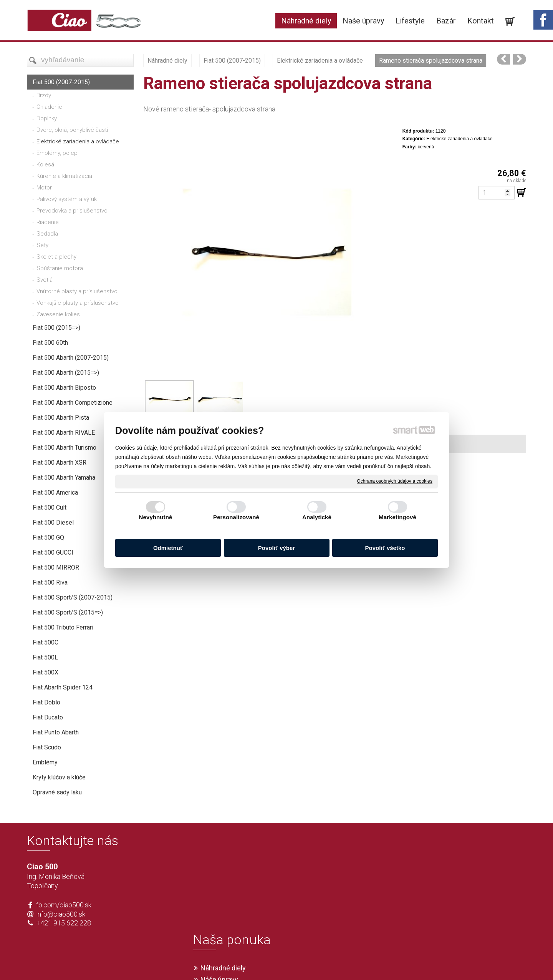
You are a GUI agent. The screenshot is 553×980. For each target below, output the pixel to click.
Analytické (317, 517)
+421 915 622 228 (64, 923)
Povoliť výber (276, 548)
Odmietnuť (168, 548)
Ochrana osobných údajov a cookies (395, 481)
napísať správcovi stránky (254, 962)
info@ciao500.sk (61, 914)
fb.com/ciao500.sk (64, 905)
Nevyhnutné (156, 517)
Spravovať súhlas (390, 962)
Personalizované (236, 517)
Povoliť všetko (385, 548)
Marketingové (397, 517)
